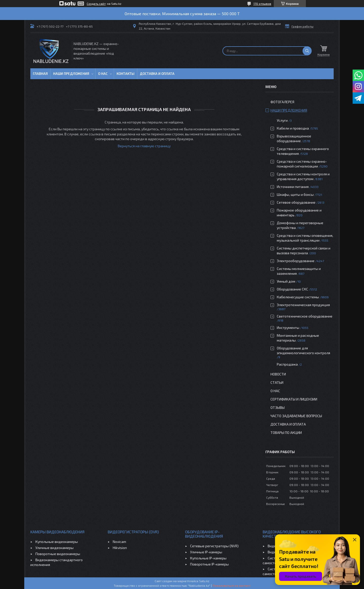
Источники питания (293, 187)
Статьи (277, 382)
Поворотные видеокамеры (58, 554)
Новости (278, 374)
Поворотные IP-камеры (209, 564)
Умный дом (286, 281)
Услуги (282, 120)
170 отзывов (262, 4)
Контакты (126, 74)
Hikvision (120, 548)
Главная (40, 74)
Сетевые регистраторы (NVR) (214, 546)
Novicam (119, 542)
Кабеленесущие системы (298, 297)
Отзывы (278, 407)
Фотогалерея (282, 102)
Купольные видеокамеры (57, 542)
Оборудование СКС (292, 289)
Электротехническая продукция (303, 305)
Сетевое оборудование (296, 202)
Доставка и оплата (157, 74)
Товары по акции (286, 433)
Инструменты (288, 328)
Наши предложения (71, 74)
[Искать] (307, 51)
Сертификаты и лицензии (294, 399)
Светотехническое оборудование (305, 316)
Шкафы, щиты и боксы (295, 194)
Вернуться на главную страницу (144, 146)
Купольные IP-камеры (208, 558)
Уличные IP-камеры (206, 552)
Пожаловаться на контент (232, 585)
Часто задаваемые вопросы (296, 416)
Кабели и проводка (293, 128)
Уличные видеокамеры (54, 548)
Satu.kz (204, 581)
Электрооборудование (296, 261)
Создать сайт (96, 4)
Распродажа (287, 364)
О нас (103, 74)
